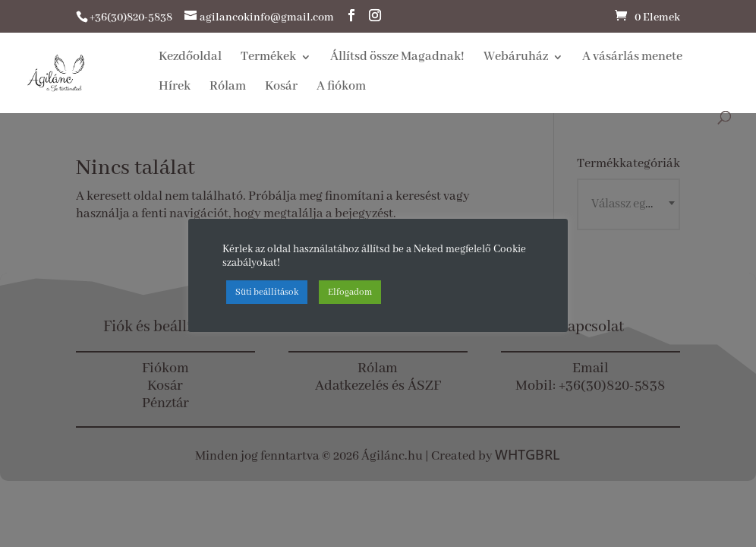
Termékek (268, 58)
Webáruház (516, 58)
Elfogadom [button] (350, 292)
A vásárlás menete (632, 58)
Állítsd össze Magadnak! (397, 58)
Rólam (228, 88)
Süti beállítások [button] (267, 292)
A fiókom (341, 88)
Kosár (281, 88)
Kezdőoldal (190, 58)
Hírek (175, 88)
